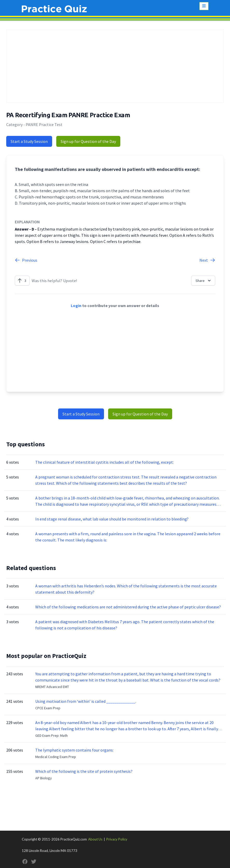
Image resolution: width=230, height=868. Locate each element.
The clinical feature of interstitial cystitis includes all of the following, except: (104, 462)
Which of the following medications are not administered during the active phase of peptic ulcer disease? (128, 607)
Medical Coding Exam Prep (56, 757)
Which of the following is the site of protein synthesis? (84, 771)
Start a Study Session (29, 141)
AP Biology (44, 778)
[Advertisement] (115, 66)
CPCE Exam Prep (48, 708)
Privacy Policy (117, 839)
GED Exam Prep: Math (51, 735)
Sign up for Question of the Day (88, 141)
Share (204, 281)
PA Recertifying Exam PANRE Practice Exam (68, 115)
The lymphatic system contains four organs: (74, 750)
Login (76, 305)
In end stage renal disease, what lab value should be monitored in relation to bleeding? (112, 519)
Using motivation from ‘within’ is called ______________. (86, 701)
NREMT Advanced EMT (52, 687)
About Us (95, 839)
